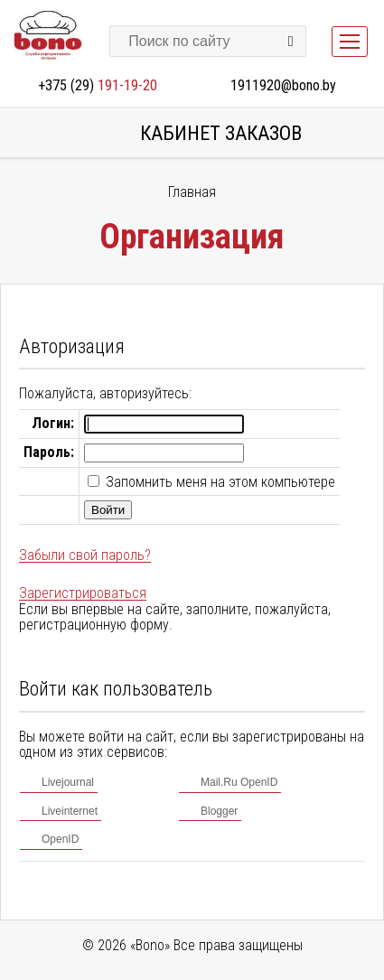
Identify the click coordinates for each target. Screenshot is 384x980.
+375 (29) (98, 85)
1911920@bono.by (283, 85)
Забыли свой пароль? (85, 555)
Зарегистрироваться (83, 593)
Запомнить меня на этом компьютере (219, 482)
